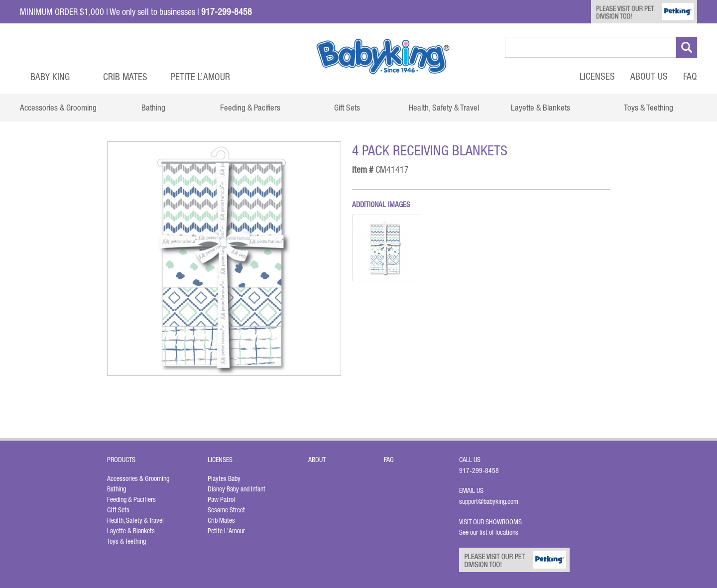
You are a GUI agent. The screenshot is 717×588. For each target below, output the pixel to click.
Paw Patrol (221, 499)
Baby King (50, 77)
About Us (649, 76)
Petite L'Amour (226, 531)
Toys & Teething (126, 541)
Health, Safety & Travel (135, 520)
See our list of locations (489, 532)
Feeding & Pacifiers (131, 499)
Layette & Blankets (131, 531)
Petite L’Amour (200, 77)
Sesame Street (226, 510)
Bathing (117, 489)
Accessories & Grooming (138, 478)
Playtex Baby (224, 478)
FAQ (690, 76)
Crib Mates (125, 77)
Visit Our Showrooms (492, 522)
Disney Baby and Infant (237, 489)
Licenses (597, 76)
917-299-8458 (479, 470)
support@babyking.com (489, 501)
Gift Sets (118, 510)
